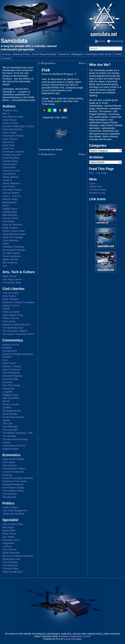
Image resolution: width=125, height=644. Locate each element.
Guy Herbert (9, 174)
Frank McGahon (11, 158)
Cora (5, 360)
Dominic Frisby (10, 379)
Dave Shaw (9, 145)
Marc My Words (11, 398)
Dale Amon (8, 142)
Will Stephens (10, 263)
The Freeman (10, 494)
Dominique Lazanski (13, 152)
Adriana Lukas (10, 110)
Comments (117, 41)
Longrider (7, 392)
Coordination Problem (14, 469)
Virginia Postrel (10, 449)
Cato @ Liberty (10, 293)
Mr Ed (6, 205)
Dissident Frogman (12, 376)
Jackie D (7, 180)
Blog (81, 63)
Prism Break (9, 321)
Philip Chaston (10, 228)
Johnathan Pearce (12, 190)
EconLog (7, 475)
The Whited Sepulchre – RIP (18, 433)
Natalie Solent (10, 209)
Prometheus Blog (12, 283)
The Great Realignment (15, 511)
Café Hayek (9, 462)
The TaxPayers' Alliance (15, 331)
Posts (102, 41)
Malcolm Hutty (10, 199)
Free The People (11, 385)
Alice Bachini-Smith (13, 117)
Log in (92, 183)
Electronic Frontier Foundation (18, 302)
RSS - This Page (98, 173)
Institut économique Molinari (18, 478)
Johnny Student (11, 193)
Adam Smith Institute (13, 459)
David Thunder (10, 299)
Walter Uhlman (10, 259)
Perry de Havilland (12, 225)
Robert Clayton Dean (14, 231)
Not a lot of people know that (18, 556)
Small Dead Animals (13, 417)
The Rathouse (10, 565)
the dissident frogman (14, 250)
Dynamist (7, 382)
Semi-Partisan (10, 414)
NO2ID (6, 309)
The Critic (8, 423)
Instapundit (8, 389)
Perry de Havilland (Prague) (57, 74)
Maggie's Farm (10, 395)
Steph (6, 244)
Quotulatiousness (12, 411)
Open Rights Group (13, 315)
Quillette (7, 408)
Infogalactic (9, 543)
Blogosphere (48, 63)
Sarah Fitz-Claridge (13, 237)
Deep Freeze (9, 534)
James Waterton (11, 183)
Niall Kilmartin (10, 215)
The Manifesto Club (13, 328)
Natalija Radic (10, 212)
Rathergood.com (11, 559)
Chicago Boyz (10, 351)
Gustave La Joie (11, 171)
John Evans (9, 186)
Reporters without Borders (16, 325)
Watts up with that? (13, 572)
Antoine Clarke (10, 123)
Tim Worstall (9, 436)
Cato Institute (9, 465)
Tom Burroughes (11, 253)
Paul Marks (8, 221)
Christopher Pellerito (13, 136)
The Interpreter (10, 562)
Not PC (6, 401)
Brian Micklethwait (12, 129)
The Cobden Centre (13, 491)
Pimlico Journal (11, 318)
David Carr (8, 148)
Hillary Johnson (11, 177)
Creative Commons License (75, 636)
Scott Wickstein (11, 240)
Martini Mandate (11, 553)
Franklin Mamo (10, 161)
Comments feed (98, 190)
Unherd (6, 442)
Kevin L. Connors (12, 196)
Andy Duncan (10, 120)
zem (5, 266)
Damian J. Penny (11, 366)
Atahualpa (76, 639)
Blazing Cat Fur (11, 344)
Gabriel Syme (10, 164)
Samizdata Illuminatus (14, 234)
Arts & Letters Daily (13, 524)
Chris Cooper (9, 133)
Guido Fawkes (10, 507)
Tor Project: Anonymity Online (18, 334)
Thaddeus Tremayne (13, 247)
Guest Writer (9, 167)
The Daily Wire (10, 427)
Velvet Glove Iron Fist (14, 446)
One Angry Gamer (12, 279)
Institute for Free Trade (14, 481)
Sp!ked (6, 420)
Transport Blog (10, 569)
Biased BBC (9, 530)
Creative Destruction (13, 472)
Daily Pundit (9, 363)
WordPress (62, 639)
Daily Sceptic (9, 296)
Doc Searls (8, 537)
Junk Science (10, 550)
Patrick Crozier (10, 218)
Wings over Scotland (13, 514)
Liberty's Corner (11, 305)
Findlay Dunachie (12, 155)
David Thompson (11, 369)
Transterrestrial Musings (15, 439)
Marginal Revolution (13, 484)
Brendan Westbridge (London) (18, 126)
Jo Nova (7, 546)
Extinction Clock (11, 540)
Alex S (6, 114)
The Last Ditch (10, 430)
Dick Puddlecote (11, 373)
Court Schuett (10, 139)
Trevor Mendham (11, 256)
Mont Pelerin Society (13, 488)
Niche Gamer (9, 276)
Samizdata (14, 41)
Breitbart (7, 348)
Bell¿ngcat (8, 527)
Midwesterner (10, 202)
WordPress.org (97, 193)
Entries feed (95, 186)
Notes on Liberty (11, 312)
